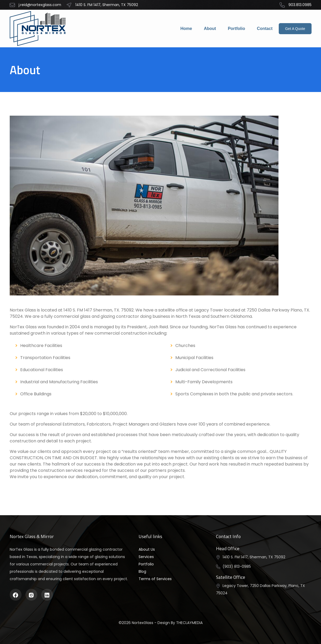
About (210, 29)
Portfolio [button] (146, 564)
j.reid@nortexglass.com (35, 5)
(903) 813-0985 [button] (237, 566)
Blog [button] (142, 571)
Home (186, 29)
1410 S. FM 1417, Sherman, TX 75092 (102, 5)
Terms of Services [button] (155, 579)
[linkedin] (47, 595)
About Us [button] (147, 549)
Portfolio (236, 29)
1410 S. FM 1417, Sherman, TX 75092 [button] (254, 557)
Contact (265, 29)
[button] (39, 29)
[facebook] (15, 595)
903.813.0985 (296, 5)
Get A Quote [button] (295, 29)
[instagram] (31, 595)
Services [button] (146, 557)
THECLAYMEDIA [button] (189, 623)
